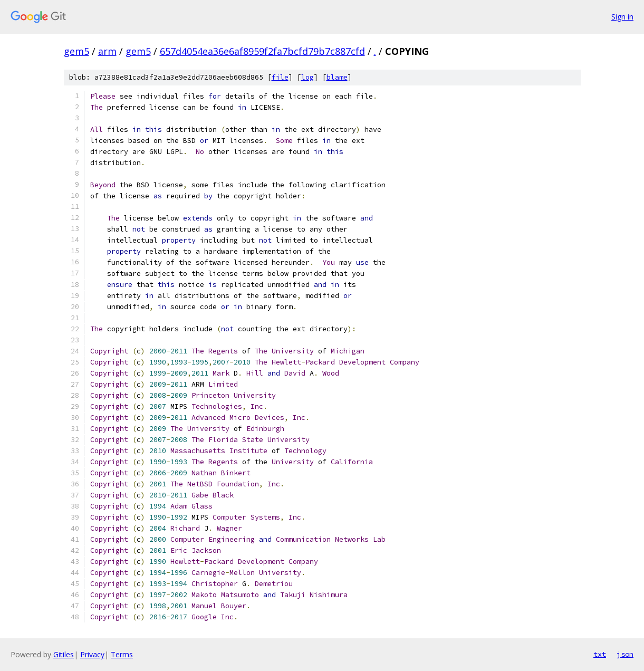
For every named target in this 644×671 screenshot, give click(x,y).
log (307, 77)
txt (600, 654)
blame (337, 77)
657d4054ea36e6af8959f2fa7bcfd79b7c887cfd (262, 51)
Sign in (622, 17)
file (280, 77)
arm (107, 51)
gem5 (76, 51)
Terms (122, 654)
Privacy (92, 654)
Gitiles (64, 654)
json (625, 654)
